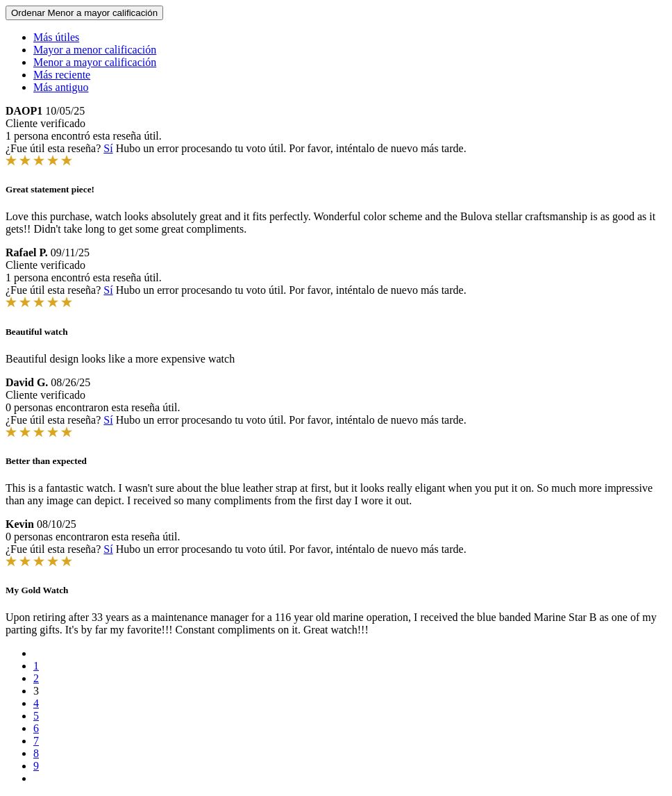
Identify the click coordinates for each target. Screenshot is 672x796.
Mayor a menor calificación (95, 50)
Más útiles (56, 37)
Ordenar (84, 13)
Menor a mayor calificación (95, 62)
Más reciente (62, 75)
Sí (108, 148)
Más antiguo (61, 87)
